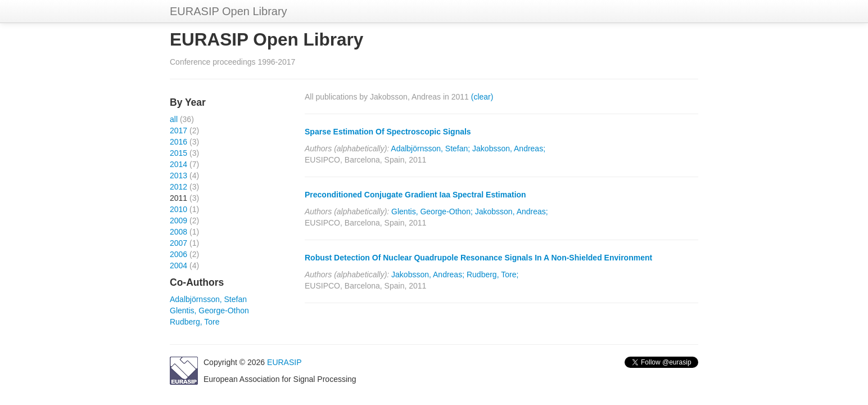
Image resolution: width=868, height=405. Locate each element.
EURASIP (284, 362)
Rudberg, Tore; (492, 274)
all (174, 119)
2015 (178, 153)
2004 (178, 265)
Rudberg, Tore (195, 322)
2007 (178, 243)
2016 (178, 142)
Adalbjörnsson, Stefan (208, 299)
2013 (178, 175)
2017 (178, 130)
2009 (178, 220)
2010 (178, 209)
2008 (178, 232)
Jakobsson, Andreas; (509, 148)
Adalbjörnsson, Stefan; (430, 148)
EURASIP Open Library (229, 11)
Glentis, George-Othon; (432, 211)
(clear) (482, 97)
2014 (178, 164)
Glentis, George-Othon (209, 310)
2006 (178, 254)
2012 (178, 187)
